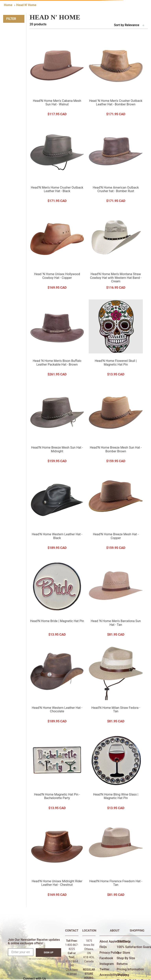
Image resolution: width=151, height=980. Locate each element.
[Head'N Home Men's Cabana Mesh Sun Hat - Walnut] (57, 78)
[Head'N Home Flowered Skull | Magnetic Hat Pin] (116, 338)
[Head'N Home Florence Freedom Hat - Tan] (116, 858)
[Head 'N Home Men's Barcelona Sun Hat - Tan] (116, 598)
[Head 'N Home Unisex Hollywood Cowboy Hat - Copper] (57, 251)
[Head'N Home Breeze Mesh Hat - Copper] (116, 511)
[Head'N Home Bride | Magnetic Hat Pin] (57, 598)
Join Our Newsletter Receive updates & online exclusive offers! (34, 941)
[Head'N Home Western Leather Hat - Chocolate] (57, 685)
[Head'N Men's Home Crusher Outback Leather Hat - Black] (57, 164)
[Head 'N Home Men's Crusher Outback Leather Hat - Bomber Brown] (116, 78)
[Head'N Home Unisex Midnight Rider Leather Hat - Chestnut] (57, 858)
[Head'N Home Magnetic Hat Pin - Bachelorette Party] (57, 772)
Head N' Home (26, 5)
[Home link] (8, 5)
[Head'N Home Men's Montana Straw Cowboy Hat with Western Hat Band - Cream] (116, 251)
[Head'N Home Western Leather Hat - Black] (57, 511)
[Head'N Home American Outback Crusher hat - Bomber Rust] (116, 164)
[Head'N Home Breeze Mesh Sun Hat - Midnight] (57, 425)
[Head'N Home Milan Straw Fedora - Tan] (116, 685)
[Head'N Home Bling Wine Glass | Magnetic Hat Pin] (116, 772)
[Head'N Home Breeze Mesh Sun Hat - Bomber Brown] (116, 425)
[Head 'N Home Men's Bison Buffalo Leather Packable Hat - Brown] (57, 338)
